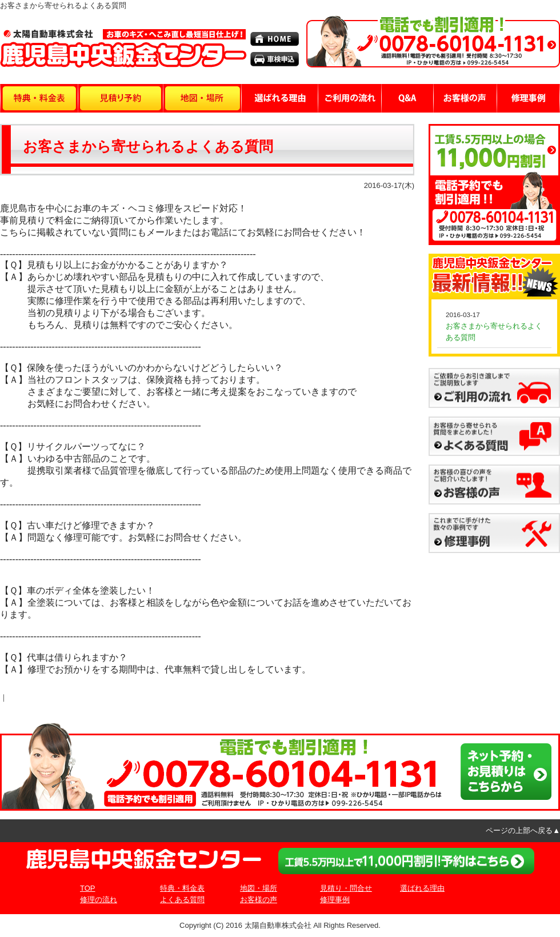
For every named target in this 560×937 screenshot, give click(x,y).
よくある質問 (182, 900)
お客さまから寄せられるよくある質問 (148, 147)
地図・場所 (259, 888)
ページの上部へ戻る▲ (523, 830)
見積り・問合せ (346, 888)
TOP (88, 888)
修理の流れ (99, 900)
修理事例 (335, 900)
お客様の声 (259, 900)
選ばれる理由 (422, 888)
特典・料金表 (182, 888)
